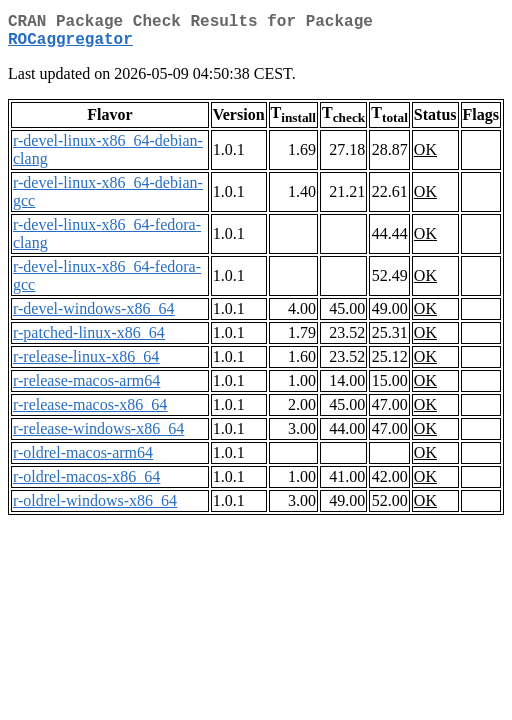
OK (425, 157)
